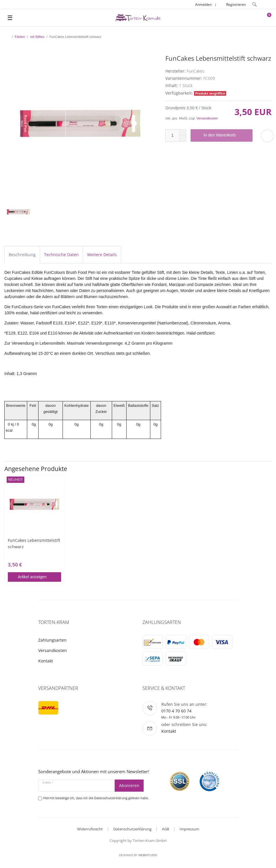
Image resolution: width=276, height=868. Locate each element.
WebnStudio (148, 855)
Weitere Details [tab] (102, 255)
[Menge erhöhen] (183, 132)
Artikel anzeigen (37, 577)
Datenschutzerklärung (132, 829)
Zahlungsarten (52, 640)
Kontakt (46, 661)
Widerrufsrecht (90, 829)
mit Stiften (37, 37)
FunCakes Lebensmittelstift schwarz (34, 543)
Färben (20, 37)
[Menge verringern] (183, 139)
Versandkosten (207, 118)
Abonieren (129, 785)
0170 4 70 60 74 (176, 711)
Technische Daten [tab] (61, 255)
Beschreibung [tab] (22, 255)
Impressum (189, 829)
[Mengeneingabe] (172, 135)
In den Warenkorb (226, 135)
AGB (166, 829)
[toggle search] (254, 4)
